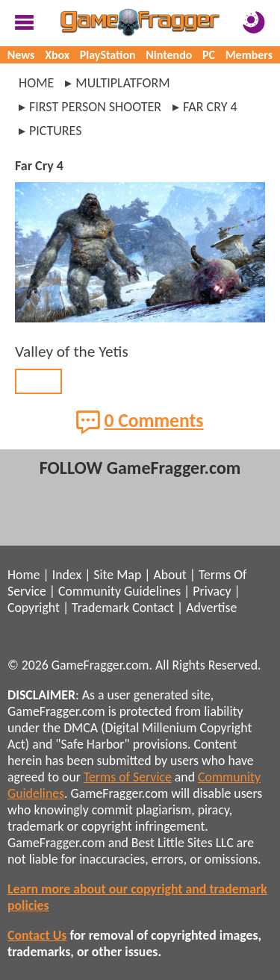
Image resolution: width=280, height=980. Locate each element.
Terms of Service (128, 777)
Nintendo (169, 55)
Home (36, 83)
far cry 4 (210, 107)
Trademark (100, 608)
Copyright (34, 608)
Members (249, 55)
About (169, 575)
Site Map (117, 575)
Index (67, 575)
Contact (153, 608)
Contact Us (37, 935)
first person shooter (95, 107)
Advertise (211, 608)
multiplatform (122, 83)
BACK (38, 381)
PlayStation (108, 55)
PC (209, 55)
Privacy (212, 591)
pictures (56, 131)
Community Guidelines (119, 591)
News (21, 55)
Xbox (57, 55)
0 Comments (140, 422)
